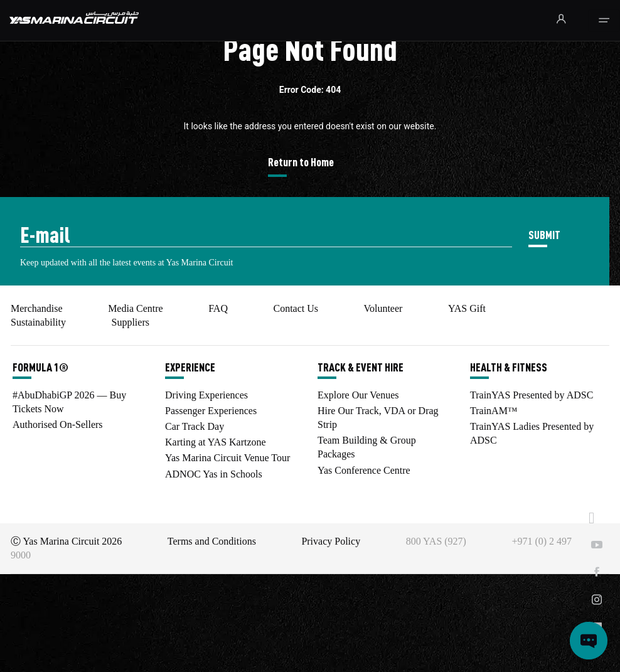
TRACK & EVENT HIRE (361, 367)
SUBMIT (544, 234)
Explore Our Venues (358, 395)
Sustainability (38, 322)
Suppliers (130, 322)
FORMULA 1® (40, 367)
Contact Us (296, 308)
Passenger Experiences (211, 411)
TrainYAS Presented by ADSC (532, 395)
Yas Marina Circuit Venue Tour (227, 458)
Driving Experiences (206, 395)
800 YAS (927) (436, 541)
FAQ (218, 308)
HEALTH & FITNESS (509, 367)
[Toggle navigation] (604, 21)
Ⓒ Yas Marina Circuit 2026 (66, 541)
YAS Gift (467, 308)
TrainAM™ (494, 411)
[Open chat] (589, 641)
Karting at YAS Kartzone (216, 442)
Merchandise (37, 308)
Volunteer (383, 308)
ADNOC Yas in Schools (214, 474)
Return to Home (301, 162)
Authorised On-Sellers (58, 424)
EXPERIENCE (190, 367)
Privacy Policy (331, 541)
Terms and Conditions (212, 541)
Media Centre (136, 308)
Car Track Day (195, 426)
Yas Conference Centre (364, 470)
